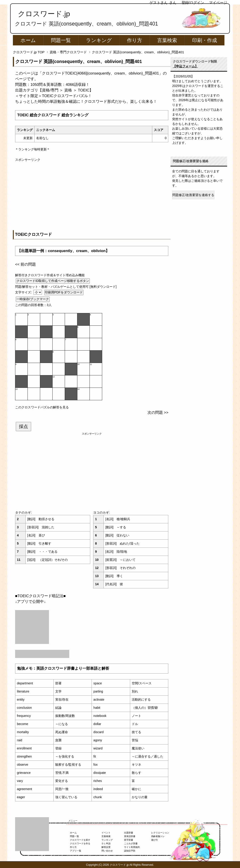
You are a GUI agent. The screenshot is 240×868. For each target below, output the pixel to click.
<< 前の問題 (25, 264)
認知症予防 (130, 851)
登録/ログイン (193, 3)
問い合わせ (107, 851)
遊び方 (155, 840)
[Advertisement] (92, 194)
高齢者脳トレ (158, 836)
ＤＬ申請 (106, 843)
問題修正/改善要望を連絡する (193, 195)
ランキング (99, 40)
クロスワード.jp (44, 14)
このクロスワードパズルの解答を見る (42, 407)
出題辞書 (129, 833)
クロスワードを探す (80, 840)
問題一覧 (61, 40)
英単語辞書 (130, 836)
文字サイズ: (24, 292)
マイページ (218, 3)
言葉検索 (167, 40)
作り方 (135, 40)
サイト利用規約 (132, 847)
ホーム (28, 40)
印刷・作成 (205, 40)
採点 (23, 426)
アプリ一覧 (76, 851)
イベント (106, 833)
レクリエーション (160, 833)
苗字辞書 (129, 840)
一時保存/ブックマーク (33, 299)
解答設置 (106, 847)
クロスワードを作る (80, 843)
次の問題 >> (158, 413)
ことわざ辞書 (131, 843)
